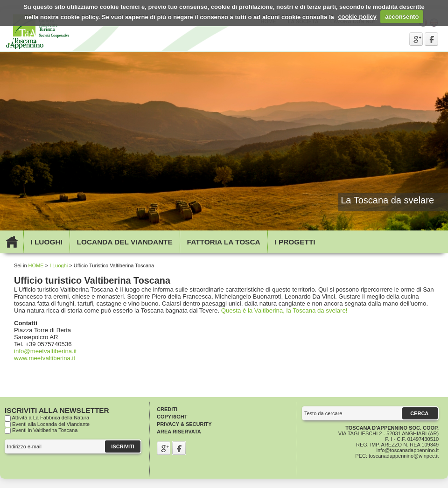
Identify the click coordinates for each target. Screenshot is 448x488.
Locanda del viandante (125, 242)
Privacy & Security (184, 424)
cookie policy (357, 17)
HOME (36, 265)
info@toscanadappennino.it (408, 450)
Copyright (172, 417)
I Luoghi (46, 242)
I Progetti (295, 242)
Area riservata (179, 432)
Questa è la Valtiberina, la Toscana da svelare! (284, 310)
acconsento (402, 17)
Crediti (167, 409)
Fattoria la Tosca (224, 242)
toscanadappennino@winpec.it (404, 456)
